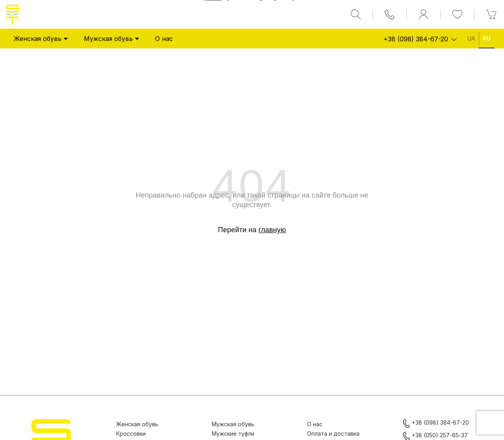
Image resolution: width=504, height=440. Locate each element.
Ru (487, 39)
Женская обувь (41, 39)
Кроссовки (131, 434)
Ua (471, 39)
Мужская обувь (112, 39)
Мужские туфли (233, 434)
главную (272, 230)
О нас (164, 39)
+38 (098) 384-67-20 (416, 39)
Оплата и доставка (333, 434)
